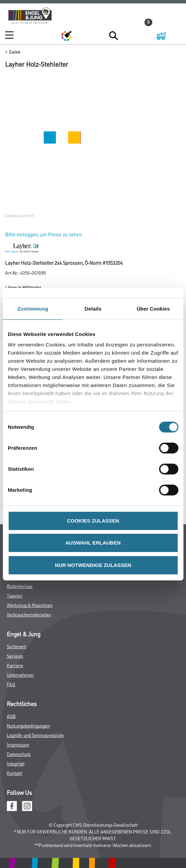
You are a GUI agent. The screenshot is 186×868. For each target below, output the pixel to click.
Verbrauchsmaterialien (29, 614)
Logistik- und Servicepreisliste (35, 735)
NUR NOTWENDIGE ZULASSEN (93, 565)
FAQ (11, 684)
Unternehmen (20, 674)
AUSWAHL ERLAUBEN (93, 543)
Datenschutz (19, 754)
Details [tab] (93, 309)
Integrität (16, 763)
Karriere (15, 665)
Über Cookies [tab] (153, 309)
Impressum (18, 744)
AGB (11, 716)
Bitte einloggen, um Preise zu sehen (44, 234)
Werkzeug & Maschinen (30, 605)
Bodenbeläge (20, 586)
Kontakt (14, 773)
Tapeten (15, 595)
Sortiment (16, 646)
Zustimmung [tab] (33, 309)
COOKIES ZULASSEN (93, 521)
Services (15, 655)
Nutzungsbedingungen (28, 725)
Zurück (15, 52)
